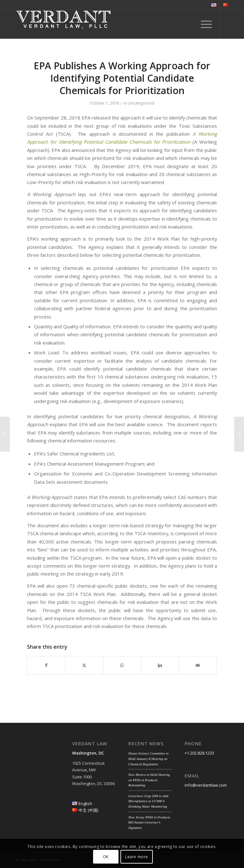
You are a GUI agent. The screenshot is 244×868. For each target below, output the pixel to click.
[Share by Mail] (198, 665)
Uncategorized (141, 103)
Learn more (137, 857)
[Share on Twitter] (84, 665)
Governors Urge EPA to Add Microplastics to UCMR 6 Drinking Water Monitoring (148, 801)
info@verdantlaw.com (206, 785)
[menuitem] (214, 5)
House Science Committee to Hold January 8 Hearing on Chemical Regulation (149, 759)
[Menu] (203, 24)
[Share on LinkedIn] (160, 665)
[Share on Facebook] (46, 665)
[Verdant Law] (64, 24)
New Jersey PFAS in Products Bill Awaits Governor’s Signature (149, 822)
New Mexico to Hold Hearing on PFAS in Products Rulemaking (149, 780)
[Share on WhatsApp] (122, 665)
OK (106, 857)
